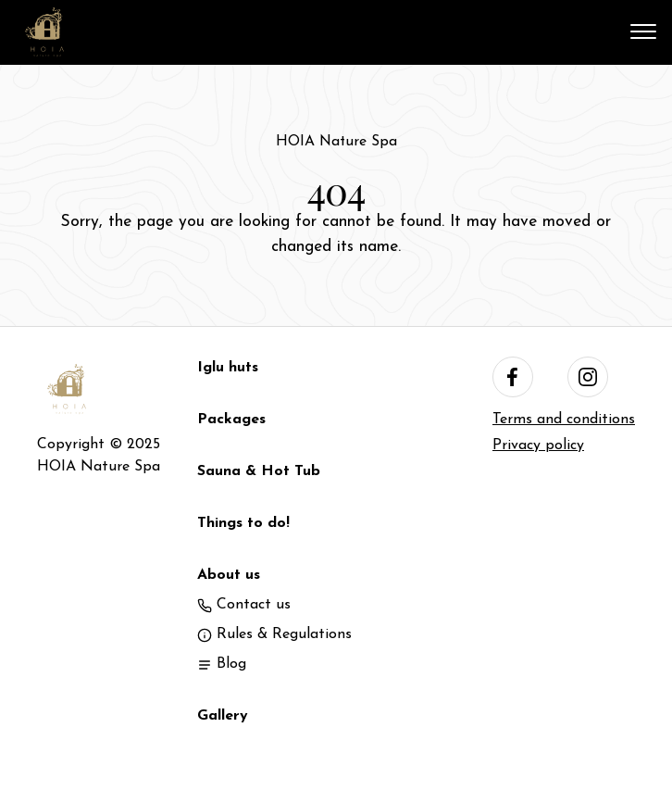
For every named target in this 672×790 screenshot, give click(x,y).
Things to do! (243, 523)
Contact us (244, 605)
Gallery (223, 716)
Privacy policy (538, 445)
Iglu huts (228, 368)
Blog (222, 664)
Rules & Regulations (274, 634)
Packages (231, 420)
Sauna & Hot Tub (259, 471)
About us (229, 575)
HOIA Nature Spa (336, 142)
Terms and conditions (564, 420)
